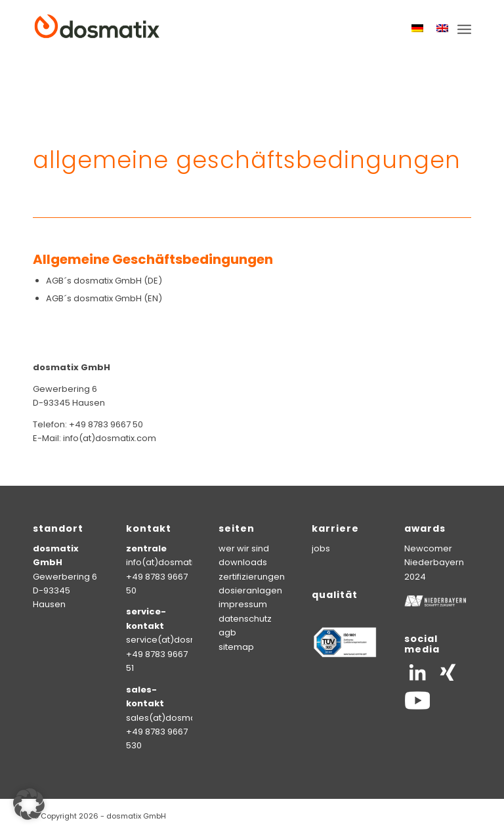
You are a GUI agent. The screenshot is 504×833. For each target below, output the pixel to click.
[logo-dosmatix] (97, 30)
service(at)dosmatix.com (180, 640)
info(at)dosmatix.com (173, 562)
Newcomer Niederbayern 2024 (434, 563)
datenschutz (245, 619)
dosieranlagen (250, 590)
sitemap (236, 647)
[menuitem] (464, 30)
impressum (243, 604)
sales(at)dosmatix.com (176, 718)
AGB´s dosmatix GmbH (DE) (104, 281)
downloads (243, 562)
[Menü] (464, 30)
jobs (321, 548)
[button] (29, 804)
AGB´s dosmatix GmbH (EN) (104, 298)
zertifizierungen (252, 577)
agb (227, 632)
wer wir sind (244, 548)
